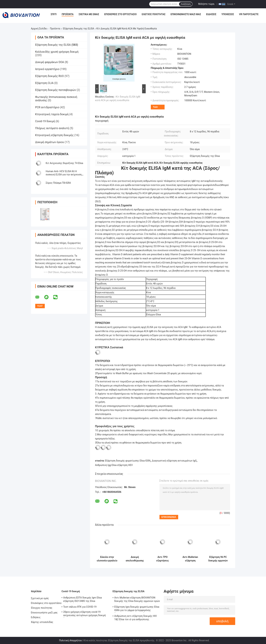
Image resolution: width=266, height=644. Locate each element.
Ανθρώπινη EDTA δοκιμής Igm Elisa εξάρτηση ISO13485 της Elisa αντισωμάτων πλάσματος (83, 600)
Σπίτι (54, 14)
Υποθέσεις (228, 14)
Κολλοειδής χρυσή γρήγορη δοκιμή (57, 52)
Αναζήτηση (186, 4)
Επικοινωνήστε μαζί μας (186, 14)
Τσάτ (155, 107)
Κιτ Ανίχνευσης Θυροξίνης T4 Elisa (65, 163)
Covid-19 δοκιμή (45, 121)
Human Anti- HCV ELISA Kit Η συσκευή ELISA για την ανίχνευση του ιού (64, 175)
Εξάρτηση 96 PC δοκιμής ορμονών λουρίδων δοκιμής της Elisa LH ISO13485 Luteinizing (218, 559)
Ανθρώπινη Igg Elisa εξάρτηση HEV (114, 465)
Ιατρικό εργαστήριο (47, 69)
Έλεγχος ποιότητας (154, 14)
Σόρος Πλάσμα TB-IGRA (58, 183)
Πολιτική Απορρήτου (70, 640)
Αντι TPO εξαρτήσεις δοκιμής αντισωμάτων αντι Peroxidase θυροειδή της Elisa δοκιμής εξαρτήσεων (162, 559)
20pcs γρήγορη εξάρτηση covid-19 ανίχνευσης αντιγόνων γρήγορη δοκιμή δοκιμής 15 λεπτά (85, 614)
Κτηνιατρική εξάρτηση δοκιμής (54, 135)
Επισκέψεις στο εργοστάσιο (120, 14)
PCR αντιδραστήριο (47, 107)
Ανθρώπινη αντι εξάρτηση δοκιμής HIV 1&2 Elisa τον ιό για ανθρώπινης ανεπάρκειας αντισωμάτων (136, 618)
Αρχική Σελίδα (39, 29)
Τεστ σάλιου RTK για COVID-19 (80, 607)
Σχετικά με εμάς (89, 14)
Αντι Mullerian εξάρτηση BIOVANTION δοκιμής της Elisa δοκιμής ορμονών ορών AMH (190, 559)
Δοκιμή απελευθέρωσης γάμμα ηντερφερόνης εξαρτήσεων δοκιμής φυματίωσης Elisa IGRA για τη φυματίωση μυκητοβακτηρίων (135, 559)
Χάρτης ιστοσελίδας (42, 622)
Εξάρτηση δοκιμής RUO (50, 76)
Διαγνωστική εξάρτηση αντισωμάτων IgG (174, 461)
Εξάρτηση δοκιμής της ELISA (79, 29)
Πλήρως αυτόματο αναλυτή (52, 128)
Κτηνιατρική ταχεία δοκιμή (52, 114)
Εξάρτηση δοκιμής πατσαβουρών (56, 90)
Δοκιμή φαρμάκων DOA (50, 62)
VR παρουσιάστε (249, 14)
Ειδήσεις (211, 14)
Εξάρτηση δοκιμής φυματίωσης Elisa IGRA (128, 461)
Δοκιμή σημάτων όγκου (50, 142)
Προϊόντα (68, 14)
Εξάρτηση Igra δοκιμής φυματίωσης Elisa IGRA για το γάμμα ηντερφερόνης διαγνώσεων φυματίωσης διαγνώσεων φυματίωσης (137, 609)
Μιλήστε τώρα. (207, 4)
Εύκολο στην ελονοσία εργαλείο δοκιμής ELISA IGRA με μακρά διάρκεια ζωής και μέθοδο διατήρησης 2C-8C (107, 559)
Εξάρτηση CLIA (44, 83)
